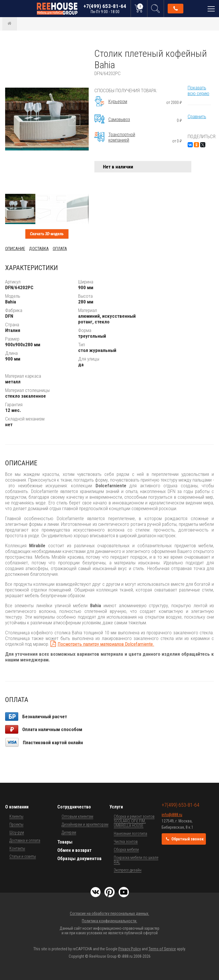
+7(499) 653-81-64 (105, 8)
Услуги (116, 807)
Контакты (17, 848)
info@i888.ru (172, 815)
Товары (65, 842)
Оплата (60, 249)
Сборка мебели (126, 850)
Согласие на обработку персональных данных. (109, 913)
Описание (15, 249)
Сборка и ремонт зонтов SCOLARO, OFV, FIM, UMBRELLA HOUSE (134, 821)
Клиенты (16, 816)
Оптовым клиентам (77, 816)
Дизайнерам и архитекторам (85, 824)
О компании (17, 807)
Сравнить (197, 116)
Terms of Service (162, 949)
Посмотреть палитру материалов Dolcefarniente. (106, 644)
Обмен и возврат (74, 850)
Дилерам (69, 832)
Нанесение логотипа (130, 834)
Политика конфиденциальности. (109, 921)
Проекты (16, 824)
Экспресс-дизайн (128, 870)
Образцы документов (79, 859)
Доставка (39, 249)
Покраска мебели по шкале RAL (136, 860)
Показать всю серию (198, 90)
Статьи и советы (23, 856)
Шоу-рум (17, 832)
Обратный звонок (176, 9)
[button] (84, 53)
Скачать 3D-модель (47, 234)
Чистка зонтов (126, 842)
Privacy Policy (130, 949)
